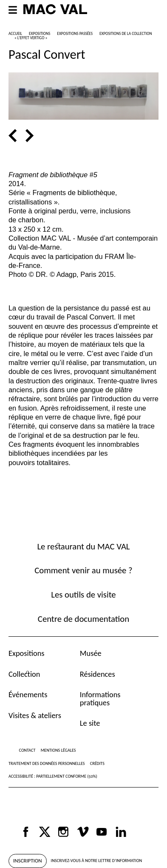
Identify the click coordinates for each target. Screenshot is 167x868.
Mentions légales (58, 750)
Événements (28, 694)
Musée (91, 653)
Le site (90, 723)
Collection (24, 674)
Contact (27, 750)
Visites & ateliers (35, 715)
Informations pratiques (100, 698)
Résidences (98, 674)
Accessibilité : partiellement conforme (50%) (53, 776)
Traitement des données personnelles (47, 763)
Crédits (97, 763)
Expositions (27, 653)
